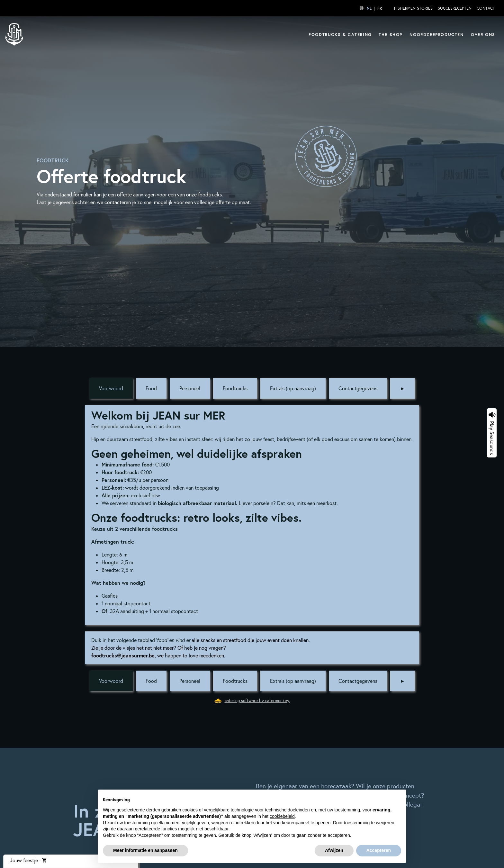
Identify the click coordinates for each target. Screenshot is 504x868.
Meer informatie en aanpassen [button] (145, 850)
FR (380, 8)
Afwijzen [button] (334, 850)
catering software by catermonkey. (257, 701)
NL (369, 8)
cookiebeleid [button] (282, 816)
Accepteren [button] (379, 850)
